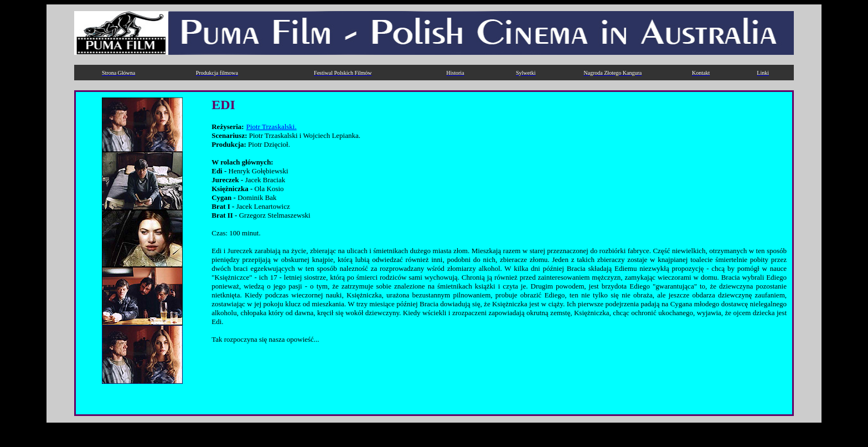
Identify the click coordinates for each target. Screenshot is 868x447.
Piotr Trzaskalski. (272, 127)
